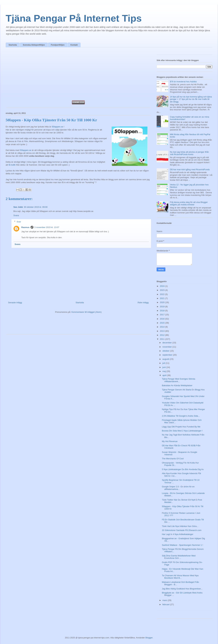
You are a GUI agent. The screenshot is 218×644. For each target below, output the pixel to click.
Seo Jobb (18, 207)
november (167, 347)
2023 (163, 290)
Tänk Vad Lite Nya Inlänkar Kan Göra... (180, 526)
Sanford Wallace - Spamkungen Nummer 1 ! (182, 545)
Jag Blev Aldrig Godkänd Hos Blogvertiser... (182, 589)
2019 (163, 307)
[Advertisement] (78, 75)
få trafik (12, 165)
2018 (163, 311)
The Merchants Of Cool (173, 459)
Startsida (13, 45)
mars (165, 600)
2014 (163, 327)
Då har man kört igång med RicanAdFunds (190, 169)
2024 (163, 286)
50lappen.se (57, 127)
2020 (163, 302)
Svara (16, 215)
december (167, 343)
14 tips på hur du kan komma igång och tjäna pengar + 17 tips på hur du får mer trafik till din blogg (191, 99)
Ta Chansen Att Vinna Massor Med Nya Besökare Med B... (180, 577)
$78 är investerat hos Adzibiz (183, 82)
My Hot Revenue (170, 441)
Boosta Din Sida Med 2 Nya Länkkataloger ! (182, 431)
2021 (163, 298)
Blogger (149, 638)
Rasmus (25, 227)
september (168, 355)
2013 (163, 331)
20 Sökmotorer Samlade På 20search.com (182, 530)
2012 (163, 335)
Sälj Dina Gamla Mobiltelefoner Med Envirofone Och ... (179, 557)
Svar (19, 222)
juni (164, 367)
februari (166, 604)
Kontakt (74, 45)
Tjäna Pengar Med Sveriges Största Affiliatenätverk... (178, 380)
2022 (163, 294)
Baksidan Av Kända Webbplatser (177, 385)
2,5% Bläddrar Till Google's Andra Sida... (181, 416)
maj (164, 371)
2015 (163, 323)
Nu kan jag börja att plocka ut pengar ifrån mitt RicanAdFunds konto (189, 153)
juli (164, 363)
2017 (163, 315)
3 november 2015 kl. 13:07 (47, 227)
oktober (166, 351)
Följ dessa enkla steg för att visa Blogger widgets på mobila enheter (189, 203)
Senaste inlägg (15, 303)
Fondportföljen (58, 45)
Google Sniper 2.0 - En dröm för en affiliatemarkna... (178, 488)
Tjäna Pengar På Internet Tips (74, 18)
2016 (163, 319)
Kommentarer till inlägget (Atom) (86, 312)
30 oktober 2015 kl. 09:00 (36, 207)
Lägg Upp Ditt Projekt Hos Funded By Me (181, 427)
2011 (163, 339)
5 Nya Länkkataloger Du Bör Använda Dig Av (183, 469)
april (165, 375)
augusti (166, 359)
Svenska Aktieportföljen (34, 45)
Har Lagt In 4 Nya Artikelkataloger (177, 534)
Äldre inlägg (143, 303)
